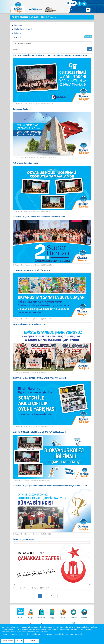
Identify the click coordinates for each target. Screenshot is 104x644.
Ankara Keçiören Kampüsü (25, 17)
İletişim (17, 33)
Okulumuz (19, 25)
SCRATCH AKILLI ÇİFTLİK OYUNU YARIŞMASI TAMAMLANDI (40, 378)
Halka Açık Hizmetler (24, 29)
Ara (89, 49)
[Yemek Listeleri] (52, 612)
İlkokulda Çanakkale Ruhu (25, 539)
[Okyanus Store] (42, 612)
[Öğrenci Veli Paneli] (31, 612)
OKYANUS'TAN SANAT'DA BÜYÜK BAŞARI (32, 271)
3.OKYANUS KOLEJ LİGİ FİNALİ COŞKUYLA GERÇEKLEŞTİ (39, 432)
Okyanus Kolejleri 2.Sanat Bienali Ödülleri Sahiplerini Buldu (40, 217)
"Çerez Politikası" (83, 627)
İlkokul (44, 17)
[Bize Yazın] (20, 612)
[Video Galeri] (84, 612)
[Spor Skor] (63, 612)
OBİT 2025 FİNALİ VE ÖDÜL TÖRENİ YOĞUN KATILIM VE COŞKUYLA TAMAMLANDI (50, 55)
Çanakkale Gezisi (21, 109)
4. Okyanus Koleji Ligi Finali (25, 163)
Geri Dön (88, 37)
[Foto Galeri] (74, 612)
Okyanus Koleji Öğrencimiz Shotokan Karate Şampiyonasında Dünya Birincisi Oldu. (50, 486)
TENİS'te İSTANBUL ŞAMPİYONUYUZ (29, 324)
